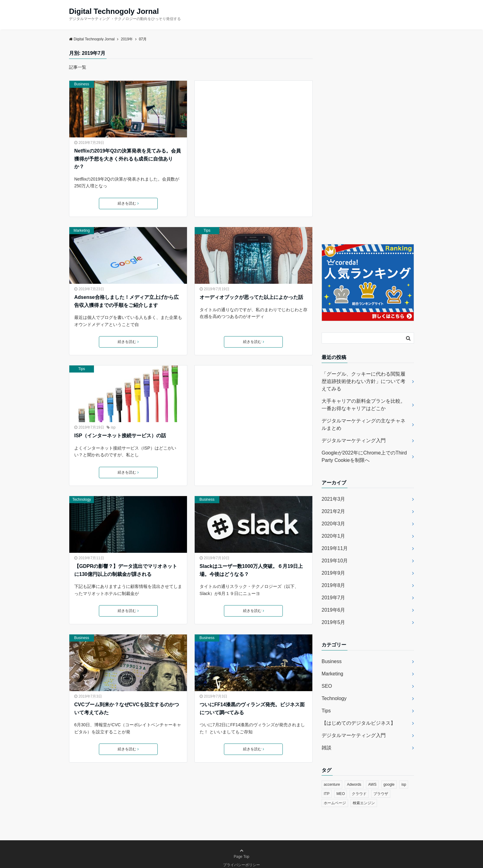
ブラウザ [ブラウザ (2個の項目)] (381, 794)
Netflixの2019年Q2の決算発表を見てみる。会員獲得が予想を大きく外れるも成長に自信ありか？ (128, 159)
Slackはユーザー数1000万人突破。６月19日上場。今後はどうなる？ (251, 570)
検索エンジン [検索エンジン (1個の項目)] (364, 803)
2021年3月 (333, 499)
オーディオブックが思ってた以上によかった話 (251, 297)
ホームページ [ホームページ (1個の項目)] (335, 803)
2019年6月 (333, 610)
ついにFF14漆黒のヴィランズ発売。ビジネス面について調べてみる (252, 709)
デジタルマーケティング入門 (354, 440)
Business (82, 84)
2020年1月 (333, 536)
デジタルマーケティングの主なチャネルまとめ (363, 424)
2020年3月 (333, 524)
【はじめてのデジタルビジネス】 (359, 723)
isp (113, 427)
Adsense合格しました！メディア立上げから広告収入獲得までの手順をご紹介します (126, 301)
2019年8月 (333, 585)
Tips (207, 230)
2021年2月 (333, 511)
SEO (327, 686)
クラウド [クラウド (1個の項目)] (359, 794)
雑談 (327, 748)
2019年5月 (333, 622)
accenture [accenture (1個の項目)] (332, 784)
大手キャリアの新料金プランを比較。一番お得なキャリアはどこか (363, 405)
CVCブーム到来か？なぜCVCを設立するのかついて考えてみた (127, 709)
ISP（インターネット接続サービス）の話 (120, 436)
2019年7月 (333, 598)
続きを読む (128, 203)
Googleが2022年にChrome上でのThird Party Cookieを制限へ (364, 456)
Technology (82, 499)
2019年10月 (335, 561)
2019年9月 (333, 573)
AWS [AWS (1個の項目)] (372, 784)
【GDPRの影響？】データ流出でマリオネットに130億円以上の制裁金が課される (126, 570)
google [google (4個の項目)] (389, 784)
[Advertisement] (254, 139)
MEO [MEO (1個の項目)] (341, 794)
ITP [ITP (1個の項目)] (327, 794)
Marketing (82, 230)
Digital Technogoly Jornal (114, 11)
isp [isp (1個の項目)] (404, 784)
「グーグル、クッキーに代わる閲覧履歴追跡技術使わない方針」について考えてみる (363, 381)
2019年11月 (335, 548)
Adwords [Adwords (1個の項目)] (354, 784)
